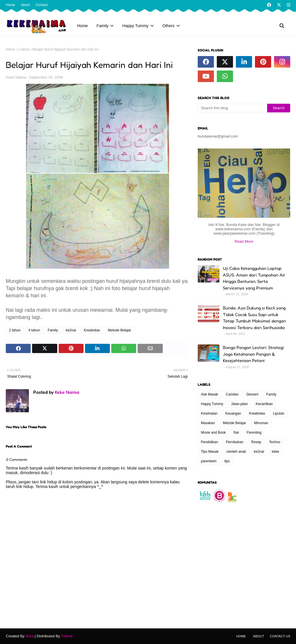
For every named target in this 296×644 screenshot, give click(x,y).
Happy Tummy (212, 404)
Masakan (208, 423)
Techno (275, 442)
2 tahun (24, 49)
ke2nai (71, 330)
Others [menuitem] (169, 26)
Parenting (254, 433)
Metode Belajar (120, 330)
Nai (236, 433)
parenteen (209, 461)
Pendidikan (209, 442)
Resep (256, 442)
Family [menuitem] (102, 26)
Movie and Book (213, 433)
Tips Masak (210, 452)
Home (10, 5)
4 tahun (34, 330)
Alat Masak (209, 394)
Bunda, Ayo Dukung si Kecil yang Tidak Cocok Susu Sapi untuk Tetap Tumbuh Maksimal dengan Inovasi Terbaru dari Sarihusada (254, 318)
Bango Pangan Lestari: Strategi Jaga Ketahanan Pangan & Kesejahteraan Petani (253, 354)
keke (275, 452)
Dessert (252, 394)
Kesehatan (209, 413)
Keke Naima (16, 77)
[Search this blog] (232, 108)
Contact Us (280, 636)
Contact (41, 5)
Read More (244, 241)
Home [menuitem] (83, 26)
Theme (67, 636)
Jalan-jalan (239, 404)
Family (53, 330)
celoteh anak (236, 452)
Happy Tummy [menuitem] (135, 26)
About (25, 5)
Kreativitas (92, 330)
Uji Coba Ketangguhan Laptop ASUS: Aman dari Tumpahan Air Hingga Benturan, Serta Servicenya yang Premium (254, 278)
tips (227, 461)
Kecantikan (264, 404)
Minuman (261, 423)
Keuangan (233, 413)
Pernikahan (235, 442)
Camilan (232, 394)
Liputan (279, 413)
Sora (30, 636)
